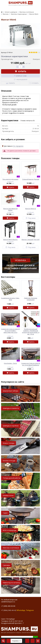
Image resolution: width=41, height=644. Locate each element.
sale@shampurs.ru (8, 602)
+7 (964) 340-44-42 (9, 610)
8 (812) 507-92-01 (16, 621)
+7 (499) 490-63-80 (8, 606)
